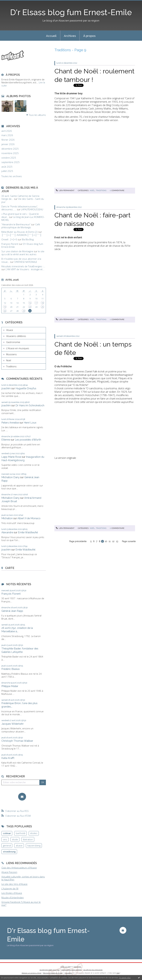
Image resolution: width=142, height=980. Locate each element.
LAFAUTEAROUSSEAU (32, 209)
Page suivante (129, 541)
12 (113, 541)
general (7, 845)
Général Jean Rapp (12, 611)
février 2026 (8, 140)
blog (118, 973)
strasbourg (9, 851)
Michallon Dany (10, 477)
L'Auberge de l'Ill (10, 888)
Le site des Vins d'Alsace (14, 884)
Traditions (11, 366)
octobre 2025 (9, 158)
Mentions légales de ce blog (53, 973)
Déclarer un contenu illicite (32, 973)
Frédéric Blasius (11, 669)
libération (28, 839)
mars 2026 (7, 135)
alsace (19, 845)
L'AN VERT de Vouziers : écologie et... (25, 269)
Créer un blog (66, 967)
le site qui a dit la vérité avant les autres (23, 253)
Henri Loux (30, 423)
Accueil (51, 36)
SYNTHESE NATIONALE (26, 262)
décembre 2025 (10, 149)
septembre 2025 (10, 162)
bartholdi (21, 833)
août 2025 (7, 167)
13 (117, 541)
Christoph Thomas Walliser (17, 741)
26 (5, 311)
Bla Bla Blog (28, 239)
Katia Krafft (8, 758)
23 (30, 307)
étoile (15, 839)
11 (110, 541)
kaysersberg (34, 845)
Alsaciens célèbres (16, 336)
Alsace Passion (9, 872)
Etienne (6, 440)
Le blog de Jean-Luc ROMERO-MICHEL (23, 218)
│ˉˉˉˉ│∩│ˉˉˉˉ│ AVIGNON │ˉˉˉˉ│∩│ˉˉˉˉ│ (21, 235)
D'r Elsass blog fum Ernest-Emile (71, 12)
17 (36, 303)
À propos (89, 36)
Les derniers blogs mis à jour (50, 970)
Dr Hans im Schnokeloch (30, 405)
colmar (7, 833)
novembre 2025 (10, 153)
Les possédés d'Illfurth (28, 440)
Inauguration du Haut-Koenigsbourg (23, 458)
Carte (10, 568)
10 (106, 541)
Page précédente (78, 541)
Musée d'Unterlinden (13, 897)
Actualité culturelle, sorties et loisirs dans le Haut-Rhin (23, 878)
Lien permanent (65, 190)
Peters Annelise (10, 423)
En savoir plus (125, 978)
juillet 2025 (7, 171)
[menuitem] (51, 36)
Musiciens (11, 354)
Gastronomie (13, 342)
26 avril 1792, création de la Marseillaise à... (17, 630)
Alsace (10, 330)
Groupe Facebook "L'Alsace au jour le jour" (21, 904)
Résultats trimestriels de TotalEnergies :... (23, 266)
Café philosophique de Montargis (21, 226)
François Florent (10, 244)
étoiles (34, 833)
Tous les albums (37, 115)
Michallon (7, 518)
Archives (70, 36)
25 (42, 307)
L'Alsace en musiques (18, 348)
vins (5, 839)
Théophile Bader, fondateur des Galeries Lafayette (20, 650)
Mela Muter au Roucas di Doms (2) (20, 232)
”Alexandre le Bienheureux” (16, 224)
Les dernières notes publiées (71, 970)
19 (5, 307)
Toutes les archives (12, 176)
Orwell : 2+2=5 (9, 239)
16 (30, 303)
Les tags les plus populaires (93, 970)
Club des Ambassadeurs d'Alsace (19, 868)
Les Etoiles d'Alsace (12, 893)
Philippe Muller (10, 686)
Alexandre (7, 532)
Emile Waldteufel (28, 532)
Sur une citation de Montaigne (17, 251)
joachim (6, 388)
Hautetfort (78, 967)
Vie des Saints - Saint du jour (23, 200)
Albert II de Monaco (29, 518)
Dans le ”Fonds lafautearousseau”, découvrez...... (20, 208)
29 (24, 311)
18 (42, 303)
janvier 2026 (8, 144)
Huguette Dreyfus (26, 388)
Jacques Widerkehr (13, 724)
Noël (9, 360)
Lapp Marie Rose (11, 457)
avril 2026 (7, 131)
